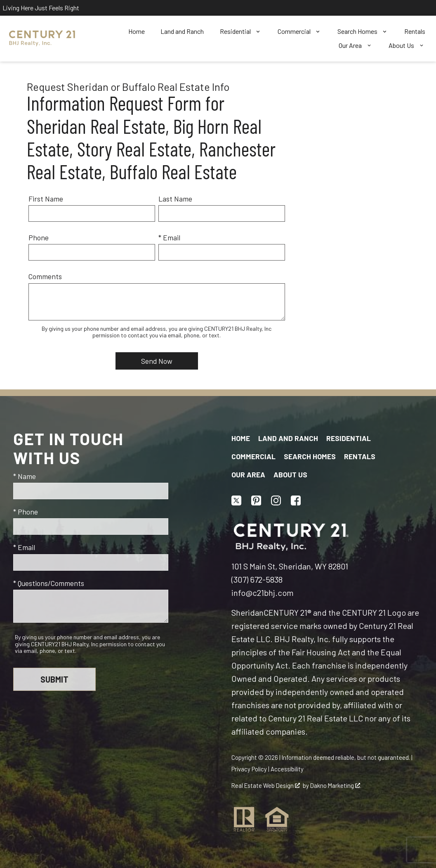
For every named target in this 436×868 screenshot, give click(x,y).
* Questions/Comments (49, 583)
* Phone (26, 512)
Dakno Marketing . (336, 785)
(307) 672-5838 (257, 579)
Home (137, 31)
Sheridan (247, 612)
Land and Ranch (182, 31)
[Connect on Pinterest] (256, 500)
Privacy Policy (249, 769)
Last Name (175, 199)
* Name (25, 476)
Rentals (415, 31)
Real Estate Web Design (266, 785)
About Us (290, 474)
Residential (349, 438)
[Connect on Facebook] (296, 500)
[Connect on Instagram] (276, 500)
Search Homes (310, 456)
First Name (46, 199)
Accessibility (287, 769)
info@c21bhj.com (263, 593)
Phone (39, 237)
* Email (169, 237)
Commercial (253, 456)
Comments (45, 276)
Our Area (248, 474)
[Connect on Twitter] (236, 500)
